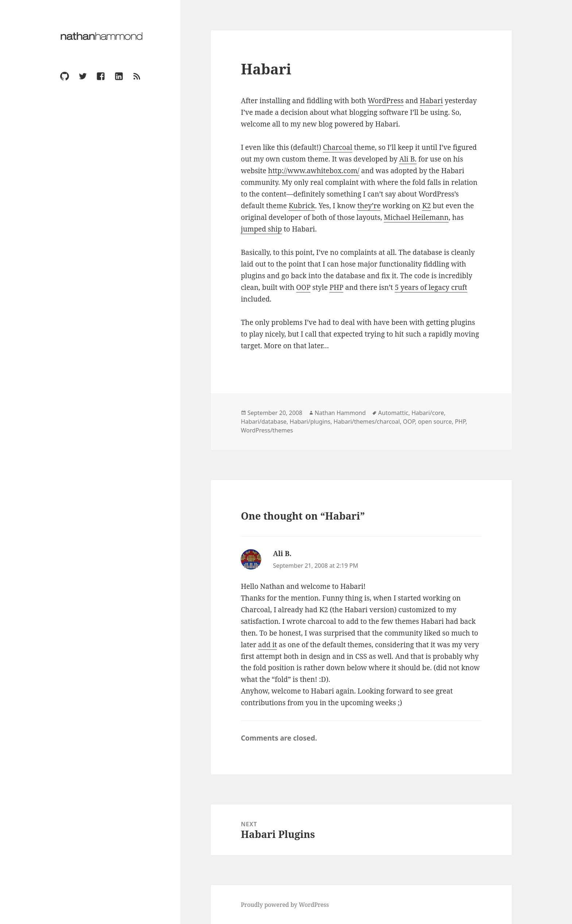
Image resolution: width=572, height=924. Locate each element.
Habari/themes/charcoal (367, 422)
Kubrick (302, 206)
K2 (426, 206)
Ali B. (408, 159)
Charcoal (337, 147)
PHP (336, 287)
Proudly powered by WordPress (285, 905)
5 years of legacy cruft (431, 287)
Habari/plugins (310, 422)
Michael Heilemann (416, 217)
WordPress (386, 101)
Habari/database (264, 422)
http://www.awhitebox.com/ (314, 171)
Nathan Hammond (340, 413)
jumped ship (261, 229)
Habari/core (428, 413)
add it (268, 645)
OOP (304, 287)
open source (435, 422)
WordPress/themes (267, 430)
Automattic (393, 413)
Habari (431, 101)
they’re (369, 206)
